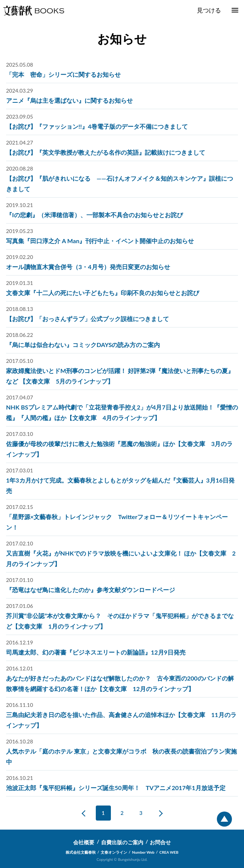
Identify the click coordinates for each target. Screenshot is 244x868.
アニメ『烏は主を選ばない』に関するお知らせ (69, 100)
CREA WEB (169, 852)
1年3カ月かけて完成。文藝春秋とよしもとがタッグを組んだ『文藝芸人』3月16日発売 (120, 485)
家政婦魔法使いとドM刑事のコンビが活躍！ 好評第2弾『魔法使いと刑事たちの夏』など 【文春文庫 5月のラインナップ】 (120, 376)
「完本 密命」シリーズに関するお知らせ (63, 74)
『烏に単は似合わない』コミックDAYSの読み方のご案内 (83, 345)
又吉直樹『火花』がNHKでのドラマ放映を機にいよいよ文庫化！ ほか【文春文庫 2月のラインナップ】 (121, 558)
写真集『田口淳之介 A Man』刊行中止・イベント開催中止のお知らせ (100, 241)
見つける (209, 10)
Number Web (143, 852)
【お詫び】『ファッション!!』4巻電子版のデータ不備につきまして (97, 126)
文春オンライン (114, 852)
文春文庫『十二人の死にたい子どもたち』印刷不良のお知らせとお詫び (103, 293)
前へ (86, 813)
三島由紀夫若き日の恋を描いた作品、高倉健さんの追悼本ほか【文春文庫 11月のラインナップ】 (121, 720)
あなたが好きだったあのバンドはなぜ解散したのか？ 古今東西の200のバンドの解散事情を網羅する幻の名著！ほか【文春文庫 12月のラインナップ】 (120, 683)
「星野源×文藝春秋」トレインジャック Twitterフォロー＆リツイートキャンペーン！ (117, 522)
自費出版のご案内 (122, 842)
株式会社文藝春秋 (81, 852)
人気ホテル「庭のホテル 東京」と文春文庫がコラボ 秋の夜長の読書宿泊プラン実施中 (121, 756)
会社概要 (84, 842)
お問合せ (160, 842)
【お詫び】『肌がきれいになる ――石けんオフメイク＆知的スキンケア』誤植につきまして (120, 183)
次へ (158, 813)
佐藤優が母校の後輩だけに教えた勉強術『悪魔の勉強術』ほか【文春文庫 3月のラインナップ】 (119, 449)
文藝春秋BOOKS (34, 11)
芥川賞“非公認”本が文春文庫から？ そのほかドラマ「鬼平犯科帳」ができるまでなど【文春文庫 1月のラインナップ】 (120, 621)
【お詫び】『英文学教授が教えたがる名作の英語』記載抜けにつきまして (106, 152)
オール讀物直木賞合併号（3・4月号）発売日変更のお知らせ (88, 267)
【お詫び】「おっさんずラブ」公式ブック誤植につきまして (87, 319)
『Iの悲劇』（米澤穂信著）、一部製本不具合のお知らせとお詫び (94, 215)
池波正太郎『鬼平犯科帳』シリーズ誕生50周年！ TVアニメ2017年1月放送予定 (116, 788)
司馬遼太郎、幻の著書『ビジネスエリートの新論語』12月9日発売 (96, 652)
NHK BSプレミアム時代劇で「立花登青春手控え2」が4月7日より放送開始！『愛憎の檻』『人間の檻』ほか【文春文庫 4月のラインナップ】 (122, 412)
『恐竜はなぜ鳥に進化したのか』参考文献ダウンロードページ (91, 590)
